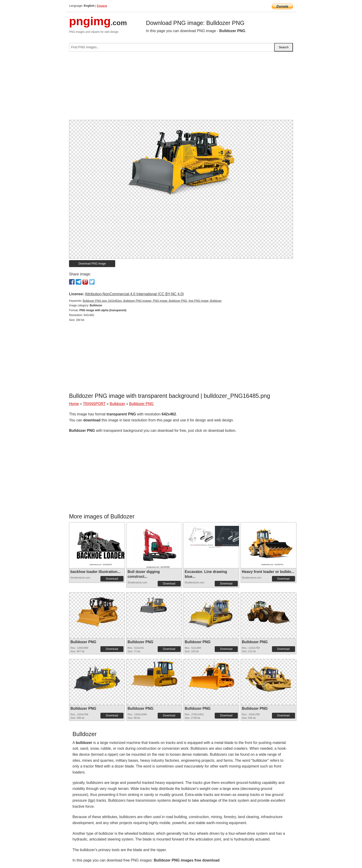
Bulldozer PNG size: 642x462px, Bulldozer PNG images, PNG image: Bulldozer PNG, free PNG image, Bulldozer (152, 301)
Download (112, 579)
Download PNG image (92, 264)
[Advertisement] (181, 88)
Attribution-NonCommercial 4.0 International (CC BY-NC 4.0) (134, 294)
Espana (102, 6)
